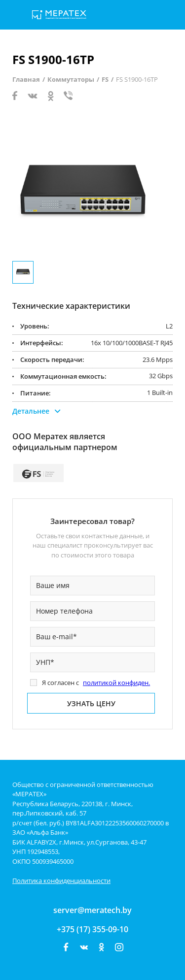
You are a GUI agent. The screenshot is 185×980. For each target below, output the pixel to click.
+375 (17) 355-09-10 (92, 929)
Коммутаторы (71, 79)
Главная (26, 79)
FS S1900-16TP (137, 79)
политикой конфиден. (116, 683)
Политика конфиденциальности (61, 881)
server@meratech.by (92, 910)
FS (105, 79)
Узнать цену (91, 703)
